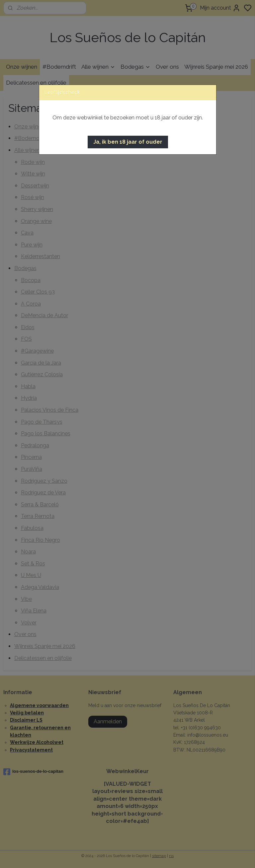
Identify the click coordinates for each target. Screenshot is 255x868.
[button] (128, 142)
